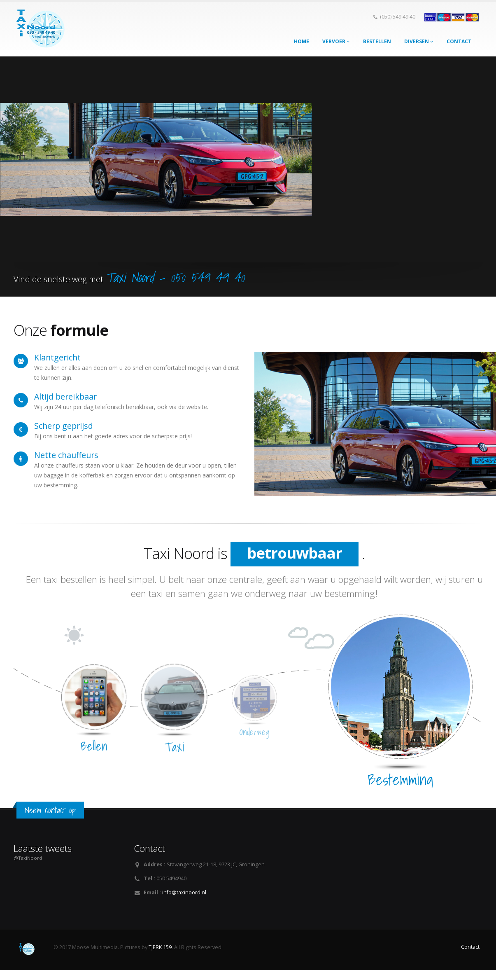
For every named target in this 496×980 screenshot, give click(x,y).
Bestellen (377, 41)
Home (302, 41)
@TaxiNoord (28, 858)
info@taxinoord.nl (184, 892)
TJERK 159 (160, 947)
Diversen (419, 41)
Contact (459, 41)
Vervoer (336, 41)
